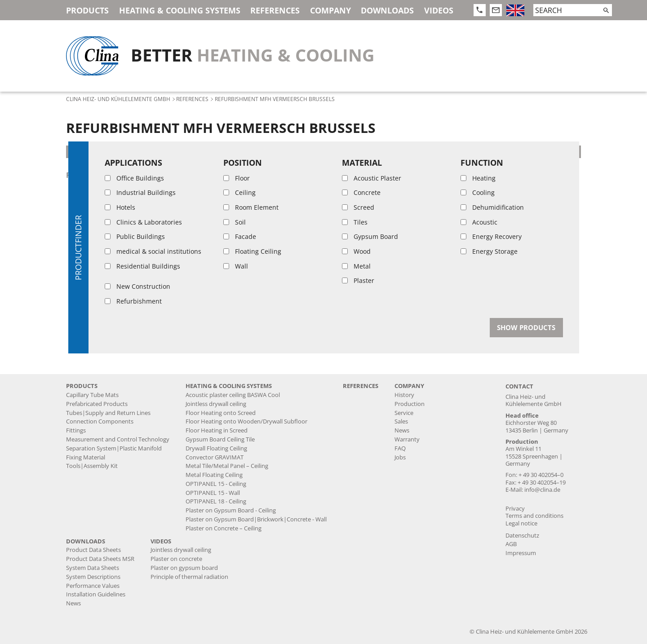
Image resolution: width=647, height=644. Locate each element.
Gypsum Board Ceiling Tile (220, 439)
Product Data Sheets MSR (100, 559)
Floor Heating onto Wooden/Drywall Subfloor (246, 421)
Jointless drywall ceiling (216, 404)
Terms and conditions (534, 516)
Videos (439, 10)
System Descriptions (93, 577)
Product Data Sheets (93, 550)
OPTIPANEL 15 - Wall (213, 493)
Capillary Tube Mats (92, 395)
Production (410, 404)
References (275, 10)
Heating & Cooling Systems (180, 10)
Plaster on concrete (176, 559)
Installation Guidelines (96, 594)
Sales (401, 421)
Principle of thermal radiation (189, 577)
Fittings (76, 430)
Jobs (400, 457)
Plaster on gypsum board (184, 568)
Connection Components (100, 421)
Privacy (515, 509)
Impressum (521, 553)
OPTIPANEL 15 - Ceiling (216, 484)
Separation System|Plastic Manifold (114, 448)
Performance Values (93, 586)
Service (404, 413)
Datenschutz (522, 536)
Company (330, 10)
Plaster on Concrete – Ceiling (224, 528)
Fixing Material (86, 457)
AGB (511, 544)
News (402, 430)
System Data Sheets (93, 568)
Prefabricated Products (97, 404)
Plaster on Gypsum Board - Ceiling (231, 510)
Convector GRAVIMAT (215, 457)
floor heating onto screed (121, 175)
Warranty (407, 439)
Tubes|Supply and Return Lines (108, 413)
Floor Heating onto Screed (221, 413)
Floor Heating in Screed (217, 430)
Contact (519, 386)
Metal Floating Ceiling (214, 475)
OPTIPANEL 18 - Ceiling (216, 501)
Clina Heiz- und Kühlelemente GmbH (118, 99)
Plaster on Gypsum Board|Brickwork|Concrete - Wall (256, 519)
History (404, 395)
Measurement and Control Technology (118, 439)
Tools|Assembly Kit (92, 466)
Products (87, 10)
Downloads (387, 10)
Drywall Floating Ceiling (216, 448)
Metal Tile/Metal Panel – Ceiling (227, 466)
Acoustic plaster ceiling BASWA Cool (233, 395)
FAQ (400, 448)
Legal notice (521, 523)
